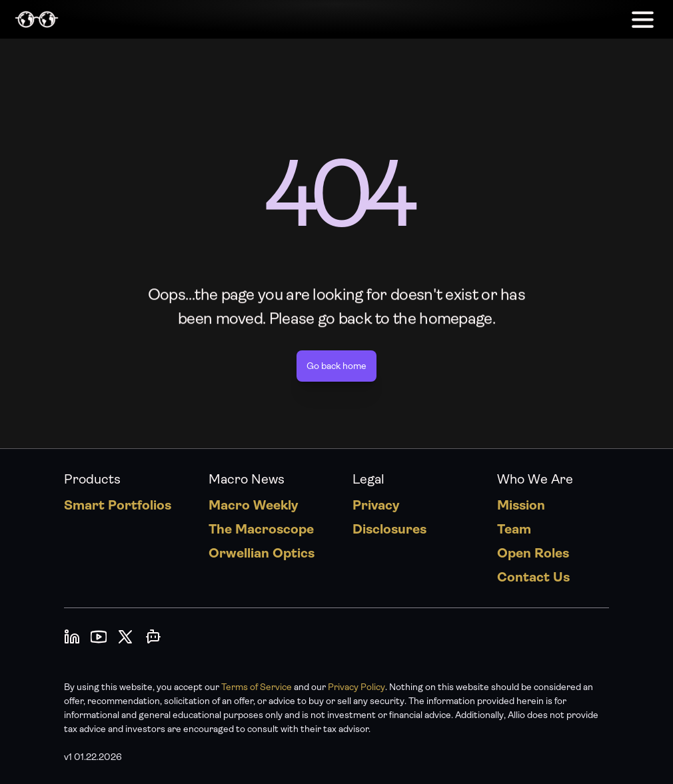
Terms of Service (257, 687)
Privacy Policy (356, 687)
